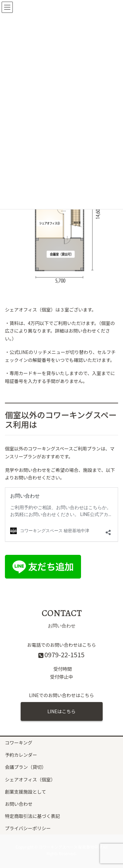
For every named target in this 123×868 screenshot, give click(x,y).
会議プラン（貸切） (26, 767)
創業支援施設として (26, 792)
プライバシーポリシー (28, 828)
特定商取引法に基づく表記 (32, 816)
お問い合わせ (19, 804)
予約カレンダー (21, 755)
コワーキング (19, 743)
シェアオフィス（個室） (30, 779)
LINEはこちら (61, 711)
